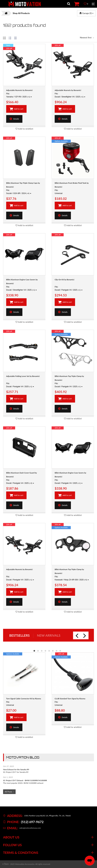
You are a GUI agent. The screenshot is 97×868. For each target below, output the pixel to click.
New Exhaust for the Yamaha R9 (16, 769)
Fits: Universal (59, 192)
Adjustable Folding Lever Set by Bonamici (23, 376)
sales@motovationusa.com (30, 828)
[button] (34, 651)
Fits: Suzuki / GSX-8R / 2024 (19, 192)
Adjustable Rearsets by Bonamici (19, 90)
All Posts (8, 792)
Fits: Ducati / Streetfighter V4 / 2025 (70, 95)
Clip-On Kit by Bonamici (64, 280)
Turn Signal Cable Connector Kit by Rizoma (24, 699)
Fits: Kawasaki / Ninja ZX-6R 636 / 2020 (72, 578)
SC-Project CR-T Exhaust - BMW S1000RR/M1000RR (25, 780)
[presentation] (77, 635)
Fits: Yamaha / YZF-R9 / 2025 (19, 95)
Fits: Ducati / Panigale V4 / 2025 (69, 288)
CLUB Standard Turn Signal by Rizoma (70, 699)
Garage (86, 13)
